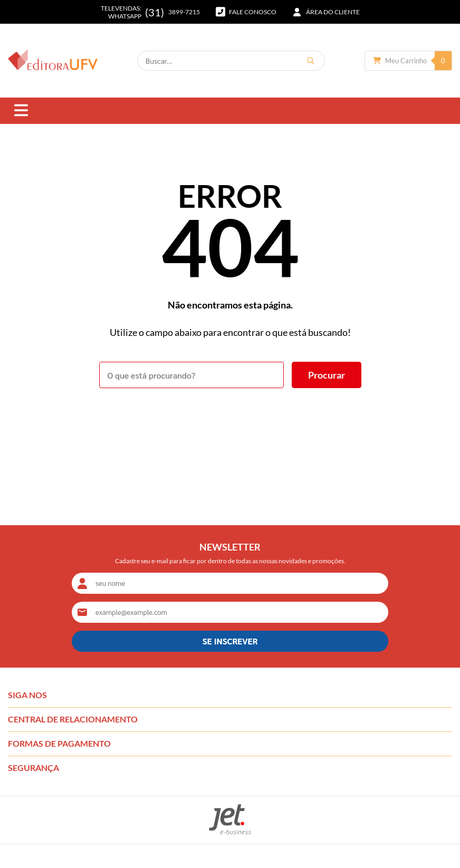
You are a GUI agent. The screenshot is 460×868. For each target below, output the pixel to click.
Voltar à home (230, 417)
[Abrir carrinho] (408, 61)
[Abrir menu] (21, 111)
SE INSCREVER (230, 641)
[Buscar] (311, 61)
